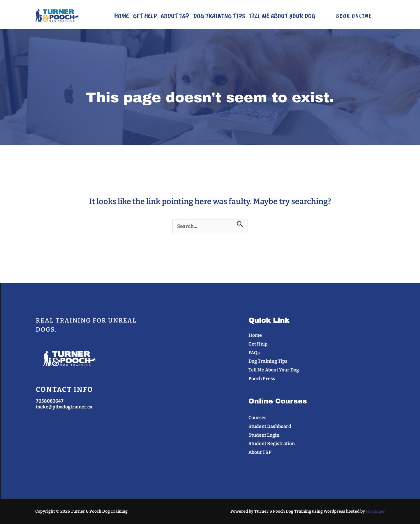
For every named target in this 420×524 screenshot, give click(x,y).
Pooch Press (262, 379)
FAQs (254, 353)
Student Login (264, 435)
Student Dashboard (270, 427)
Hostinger (375, 512)
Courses (257, 418)
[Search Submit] (242, 224)
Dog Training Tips (219, 16)
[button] (354, 16)
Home (122, 16)
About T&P (175, 16)
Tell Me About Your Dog (282, 16)
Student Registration (272, 444)
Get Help (145, 16)
